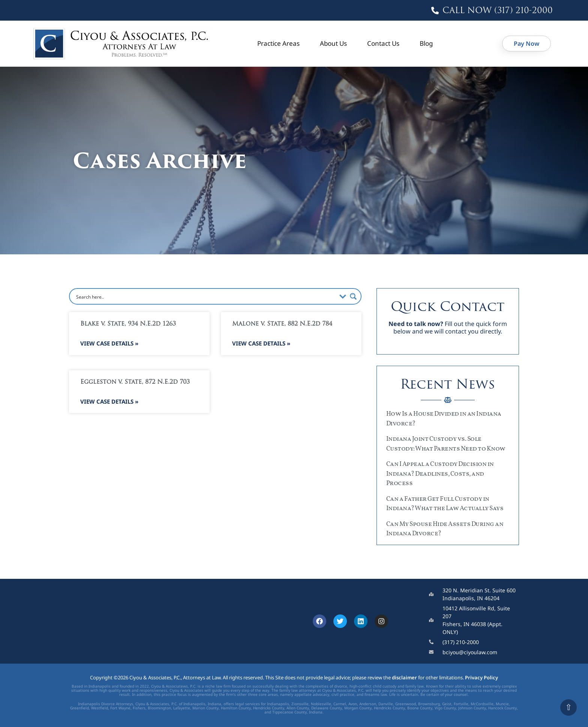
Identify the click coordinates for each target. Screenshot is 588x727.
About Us (333, 43)
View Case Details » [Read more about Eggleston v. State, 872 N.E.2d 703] (109, 401)
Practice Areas (278, 43)
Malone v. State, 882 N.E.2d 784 (282, 324)
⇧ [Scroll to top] (568, 707)
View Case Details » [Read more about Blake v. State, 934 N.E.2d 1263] (109, 343)
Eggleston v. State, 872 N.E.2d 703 (135, 382)
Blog (426, 43)
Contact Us (383, 43)
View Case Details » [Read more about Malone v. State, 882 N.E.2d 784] (261, 343)
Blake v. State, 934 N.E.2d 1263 (128, 324)
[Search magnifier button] (353, 296)
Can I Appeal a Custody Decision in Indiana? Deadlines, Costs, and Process (440, 474)
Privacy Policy (481, 677)
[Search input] (205, 296)
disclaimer (404, 677)
